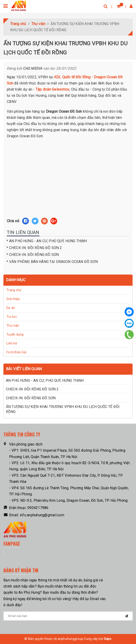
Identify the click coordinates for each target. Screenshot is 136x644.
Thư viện (13, 326)
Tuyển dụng (15, 334)
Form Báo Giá (16, 352)
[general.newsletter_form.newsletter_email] (68, 616)
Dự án (11, 308)
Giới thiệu (13, 299)
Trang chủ (14, 290)
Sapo (108, 639)
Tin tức (12, 317)
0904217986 (38, 508)
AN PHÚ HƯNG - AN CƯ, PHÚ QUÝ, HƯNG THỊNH (48, 241)
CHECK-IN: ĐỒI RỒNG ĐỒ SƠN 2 (35, 248)
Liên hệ (12, 343)
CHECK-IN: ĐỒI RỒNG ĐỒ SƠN (34, 255)
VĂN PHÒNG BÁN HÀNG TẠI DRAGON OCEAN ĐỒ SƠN (53, 262)
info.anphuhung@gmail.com (42, 515)
